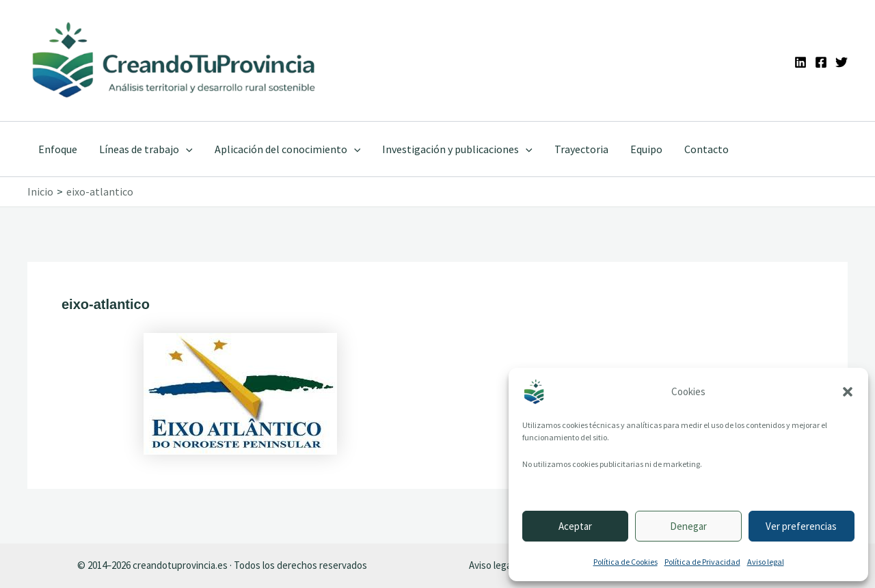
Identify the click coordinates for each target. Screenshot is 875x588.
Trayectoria (581, 149)
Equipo (646, 149)
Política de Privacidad (702, 562)
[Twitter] (842, 62)
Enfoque (58, 149)
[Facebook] (821, 62)
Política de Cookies (625, 562)
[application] (186, 149)
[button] (848, 392)
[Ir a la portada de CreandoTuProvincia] (175, 61)
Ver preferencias (801, 526)
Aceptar (575, 526)
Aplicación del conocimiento (288, 149)
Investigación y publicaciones (457, 149)
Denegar (688, 526)
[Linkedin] (800, 62)
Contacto (706, 149)
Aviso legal (766, 562)
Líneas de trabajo (146, 149)
